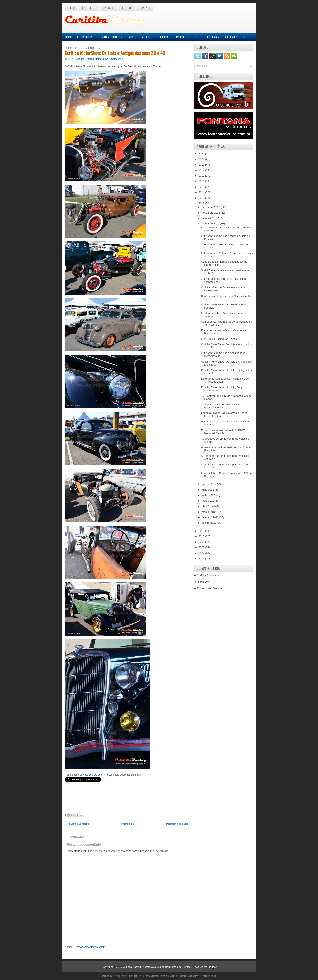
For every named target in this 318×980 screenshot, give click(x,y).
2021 (202, 154)
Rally (133, 36)
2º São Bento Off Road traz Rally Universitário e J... (220, 406)
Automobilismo (88, 36)
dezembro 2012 (211, 207)
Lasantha (154, 976)
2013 (202, 198)
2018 (202, 170)
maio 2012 (208, 501)
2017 (202, 176)
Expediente (89, 8)
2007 (202, 553)
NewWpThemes (121, 976)
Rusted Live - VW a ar (210, 588)
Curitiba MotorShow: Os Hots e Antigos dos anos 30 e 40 (115, 53)
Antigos (149, 36)
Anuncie (109, 8)
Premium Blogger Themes (173, 976)
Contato (145, 8)
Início (71, 8)
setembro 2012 (211, 224)
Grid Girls (164, 37)
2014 (202, 192)
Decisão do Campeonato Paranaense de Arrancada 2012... (225, 380)
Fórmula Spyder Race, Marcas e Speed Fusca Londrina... (224, 414)
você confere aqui (93, 775)
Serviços (127, 8)
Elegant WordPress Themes (202, 976)
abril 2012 (208, 506)
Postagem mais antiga (177, 824)
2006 (202, 559)
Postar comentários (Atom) (91, 947)
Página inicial (128, 824)
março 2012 (209, 512)
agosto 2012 (209, 484)
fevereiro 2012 (211, 517)
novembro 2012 (211, 213)
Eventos (183, 36)
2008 (202, 547)
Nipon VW (203, 582)
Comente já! (118, 59)
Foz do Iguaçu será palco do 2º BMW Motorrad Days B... (223, 432)
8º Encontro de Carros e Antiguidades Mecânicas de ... (223, 354)
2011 (202, 531)
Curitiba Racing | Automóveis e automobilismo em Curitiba (157, 967)
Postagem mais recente (78, 824)
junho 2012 (209, 495)
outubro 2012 (210, 218)
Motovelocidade (113, 36)
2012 (202, 203)
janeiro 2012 (209, 523)
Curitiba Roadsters (208, 575)
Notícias (215, 36)
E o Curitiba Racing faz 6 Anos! (219, 339)
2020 (202, 159)
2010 (202, 536)
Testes (197, 37)
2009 (202, 542)
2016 (202, 181)
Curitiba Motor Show (97, 59)
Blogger (212, 967)
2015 (202, 187)
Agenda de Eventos (235, 37)
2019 (202, 165)
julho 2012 (208, 490)
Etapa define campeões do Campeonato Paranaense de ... (225, 332)
